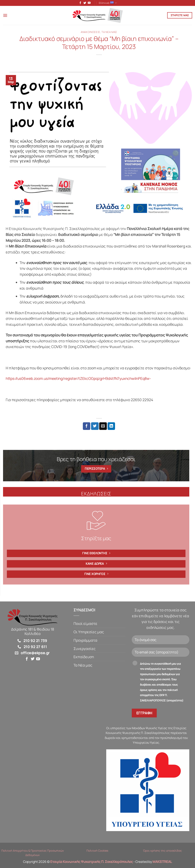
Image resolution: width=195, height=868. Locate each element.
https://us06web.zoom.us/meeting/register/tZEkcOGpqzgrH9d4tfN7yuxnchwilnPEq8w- (78, 379)
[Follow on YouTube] (88, 3)
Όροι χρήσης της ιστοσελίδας (162, 851)
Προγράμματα (85, 641)
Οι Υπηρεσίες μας (89, 633)
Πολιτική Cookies (97, 851)
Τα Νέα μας (109, 33)
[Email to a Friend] (103, 427)
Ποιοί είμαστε (85, 624)
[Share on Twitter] (95, 427)
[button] (6, 16)
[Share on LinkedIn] (111, 427)
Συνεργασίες (85, 649)
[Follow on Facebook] (79, 3)
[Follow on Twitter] (84, 3)
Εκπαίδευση (84, 658)
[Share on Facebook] (87, 427)
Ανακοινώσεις (90, 33)
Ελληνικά (108, 3)
